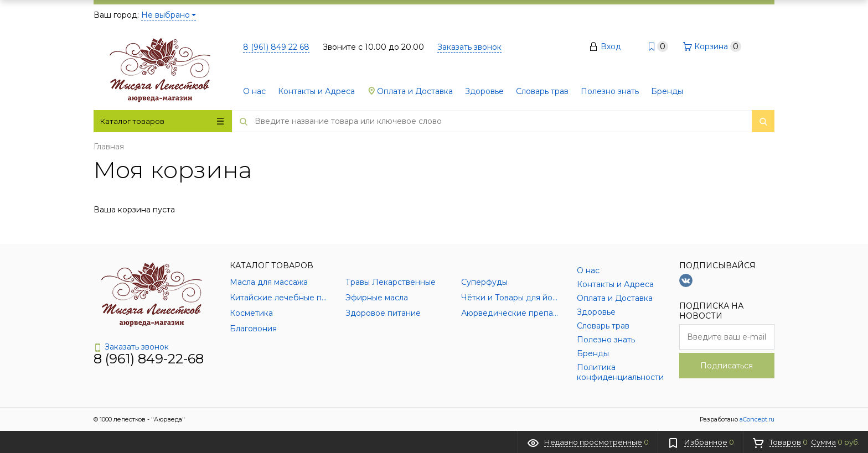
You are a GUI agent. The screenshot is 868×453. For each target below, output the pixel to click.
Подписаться (727, 366)
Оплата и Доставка (410, 91)
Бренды (667, 91)
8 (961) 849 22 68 (276, 47)
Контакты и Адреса (316, 91)
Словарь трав (542, 91)
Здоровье (484, 91)
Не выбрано (169, 15)
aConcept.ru (757, 419)
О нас (254, 91)
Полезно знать (610, 91)
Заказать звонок (469, 47)
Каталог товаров (162, 121)
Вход (611, 46)
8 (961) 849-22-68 (149, 359)
